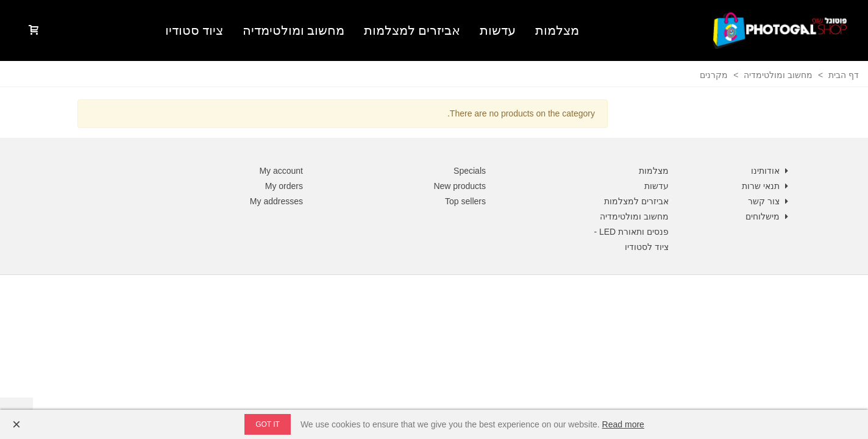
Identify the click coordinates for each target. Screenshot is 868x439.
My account (281, 171)
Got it (268, 424)
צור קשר (769, 202)
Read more (623, 424)
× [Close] (16, 424)
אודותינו (771, 171)
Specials (470, 171)
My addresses (276, 201)
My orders (284, 186)
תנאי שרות (766, 186)
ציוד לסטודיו (647, 247)
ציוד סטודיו (194, 30)
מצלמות (557, 30)
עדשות (498, 30)
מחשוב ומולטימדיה (293, 30)
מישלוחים (768, 217)
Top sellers (465, 201)
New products (460, 186)
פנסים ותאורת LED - (631, 232)
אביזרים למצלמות (412, 30)
